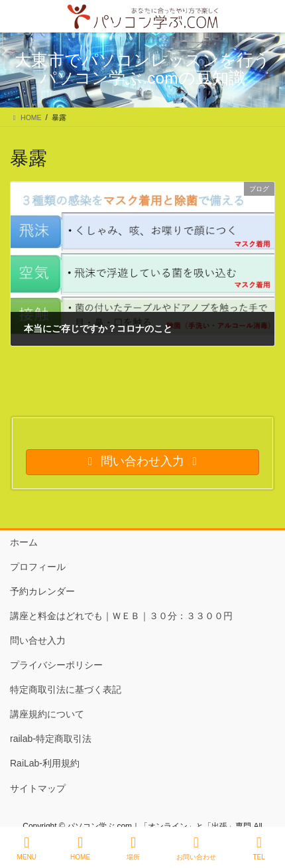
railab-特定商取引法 (51, 739)
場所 (133, 848)
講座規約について (47, 714)
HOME (80, 848)
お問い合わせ (196, 848)
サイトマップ (38, 788)
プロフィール (38, 567)
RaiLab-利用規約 (45, 763)
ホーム (24, 542)
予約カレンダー (42, 591)
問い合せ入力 (38, 640)
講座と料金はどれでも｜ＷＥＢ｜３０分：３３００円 (121, 616)
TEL (259, 848)
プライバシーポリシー (56, 665)
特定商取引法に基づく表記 (66, 689)
